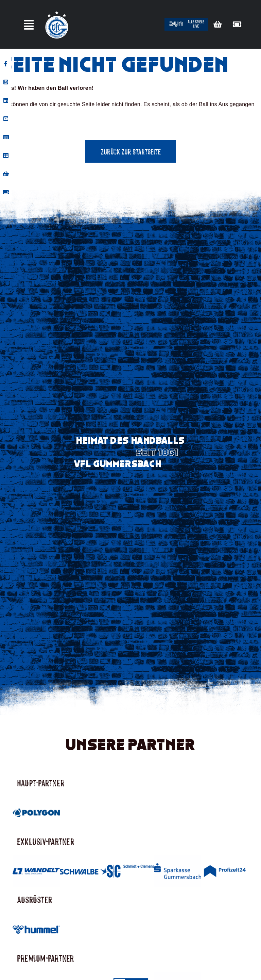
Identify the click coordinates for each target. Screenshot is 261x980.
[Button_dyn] (186, 21)
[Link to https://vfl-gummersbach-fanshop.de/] (218, 24)
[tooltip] (6, 64)
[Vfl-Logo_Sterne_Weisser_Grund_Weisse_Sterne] (57, 11)
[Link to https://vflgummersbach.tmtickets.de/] (237, 24)
